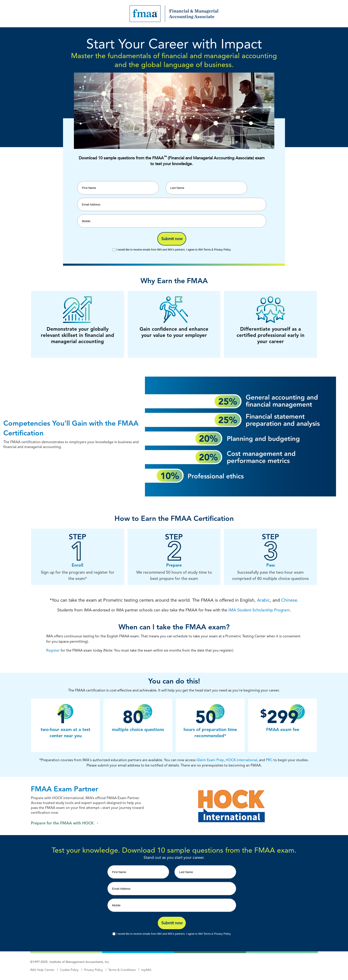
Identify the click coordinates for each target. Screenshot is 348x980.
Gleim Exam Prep (210, 760)
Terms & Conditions (122, 970)
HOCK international (241, 760)
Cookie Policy (69, 970)
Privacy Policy (93, 970)
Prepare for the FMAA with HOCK (62, 823)
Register (53, 650)
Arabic (263, 600)
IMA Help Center (42, 970)
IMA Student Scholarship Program (259, 610)
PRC (269, 760)
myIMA (146, 970)
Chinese (289, 600)
